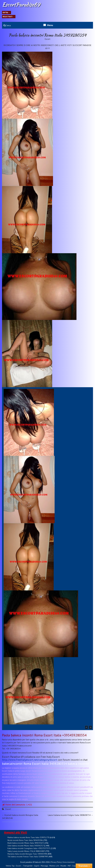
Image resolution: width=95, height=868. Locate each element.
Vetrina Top (10, 866)
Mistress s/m (54, 866)
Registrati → (9, 17)
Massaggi (44, 866)
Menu (50, 25)
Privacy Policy (56, 862)
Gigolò (37, 866)
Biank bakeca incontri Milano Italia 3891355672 (26, 843)
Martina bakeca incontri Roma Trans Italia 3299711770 (28, 837)
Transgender (28, 866)
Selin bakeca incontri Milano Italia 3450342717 (25, 846)
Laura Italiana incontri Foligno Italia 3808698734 (70, 815)
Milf (69, 866)
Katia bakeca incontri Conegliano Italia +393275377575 (29, 848)
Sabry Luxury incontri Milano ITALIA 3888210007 (26, 851)
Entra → (7, 13)
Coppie (75, 866)
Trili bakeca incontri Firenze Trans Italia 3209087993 (28, 857)
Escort (48, 39)
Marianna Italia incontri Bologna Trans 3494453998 (27, 854)
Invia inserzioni (69, 862)
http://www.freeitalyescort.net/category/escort (30, 760)
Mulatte (63, 866)
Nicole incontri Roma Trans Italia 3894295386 (25, 840)
